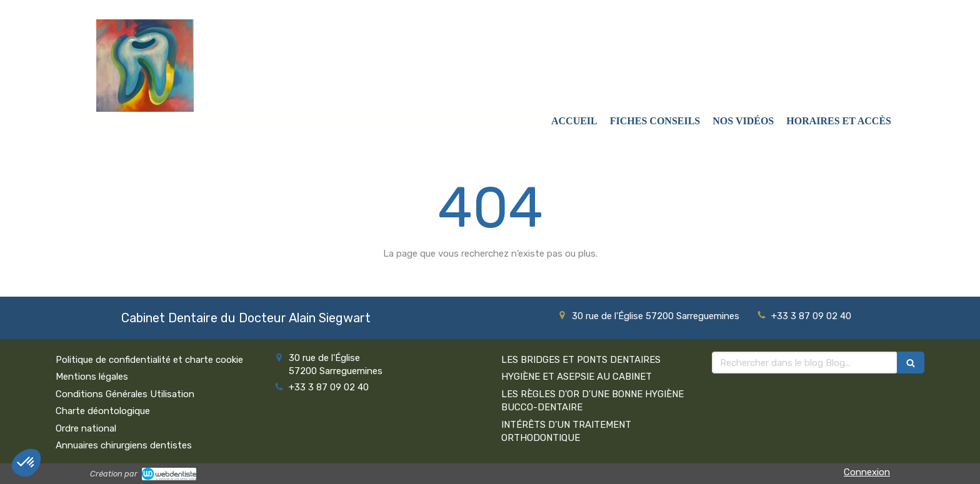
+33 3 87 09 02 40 (811, 316)
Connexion (867, 472)
